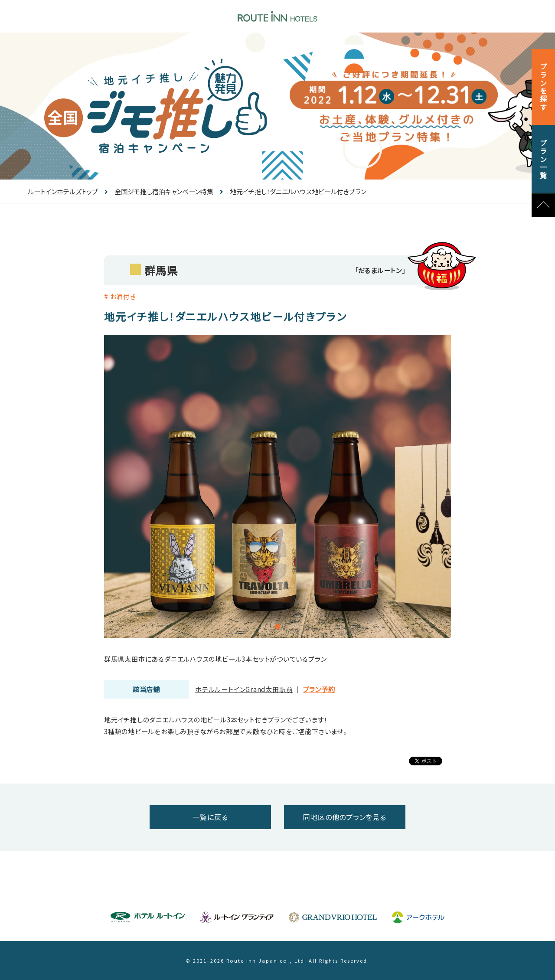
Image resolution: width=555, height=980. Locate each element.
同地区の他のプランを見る (344, 817)
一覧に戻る (210, 817)
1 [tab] (277, 627)
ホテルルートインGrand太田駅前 (244, 689)
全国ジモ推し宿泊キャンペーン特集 (159, 191)
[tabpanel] (277, 486)
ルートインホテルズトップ (63, 191)
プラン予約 (319, 689)
